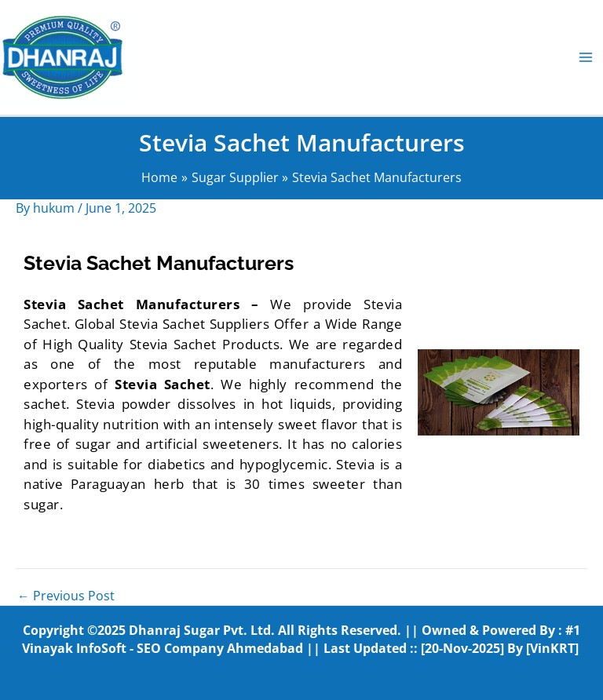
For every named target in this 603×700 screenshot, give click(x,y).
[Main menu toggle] (586, 57)
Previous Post (66, 596)
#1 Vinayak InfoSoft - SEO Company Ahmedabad (301, 639)
